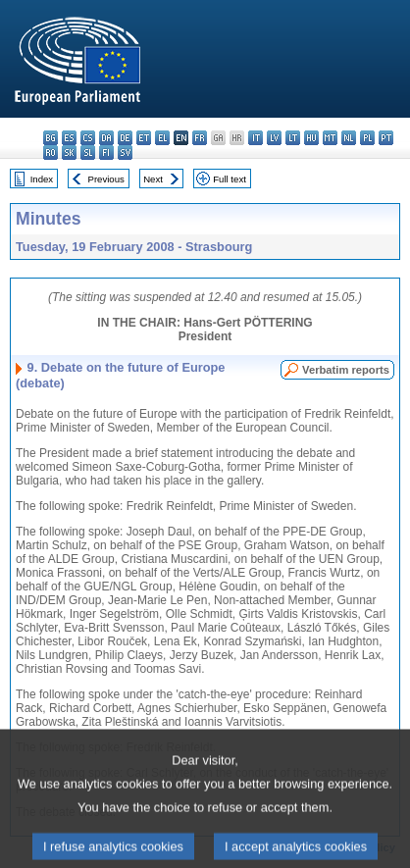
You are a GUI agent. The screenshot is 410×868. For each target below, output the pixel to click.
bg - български (51, 138)
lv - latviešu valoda (274, 138)
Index (42, 179)
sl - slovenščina (88, 153)
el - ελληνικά (162, 138)
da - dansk (106, 138)
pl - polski (367, 138)
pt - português (386, 138)
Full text (230, 179)
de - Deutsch (125, 138)
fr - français (200, 138)
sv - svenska (125, 153)
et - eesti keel (144, 138)
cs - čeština (88, 138)
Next (153, 179)
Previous (106, 179)
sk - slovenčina (69, 153)
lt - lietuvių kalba (293, 138)
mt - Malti (330, 138)
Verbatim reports (346, 370)
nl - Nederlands (349, 138)
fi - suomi (106, 153)
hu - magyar (311, 138)
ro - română (51, 153)
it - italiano (256, 138)
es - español (69, 138)
